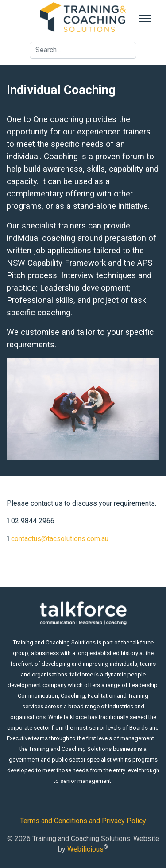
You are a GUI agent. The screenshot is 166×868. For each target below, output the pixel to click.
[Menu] (145, 19)
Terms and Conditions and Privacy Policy (83, 821)
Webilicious (85, 849)
